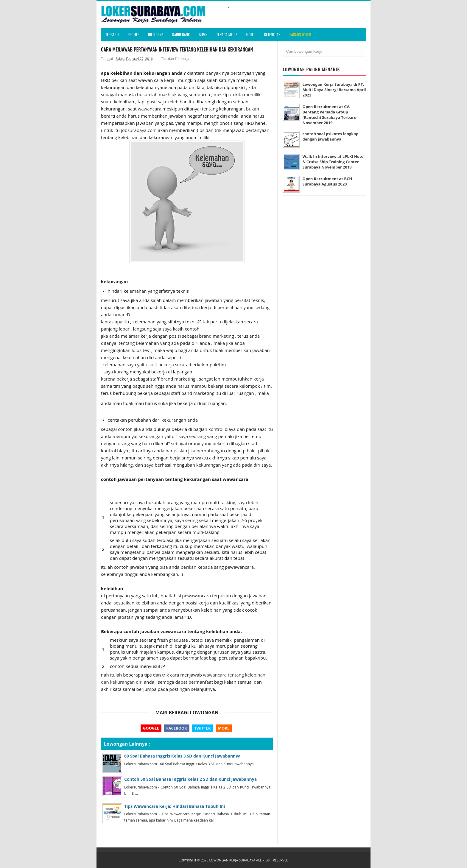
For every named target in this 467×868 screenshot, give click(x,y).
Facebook (177, 728)
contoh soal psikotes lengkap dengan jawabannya (331, 136)
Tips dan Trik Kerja (175, 59)
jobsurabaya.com (139, 130)
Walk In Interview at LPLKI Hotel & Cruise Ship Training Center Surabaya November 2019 (334, 162)
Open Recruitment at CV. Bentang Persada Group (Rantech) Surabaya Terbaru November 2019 (330, 115)
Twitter (202, 728)
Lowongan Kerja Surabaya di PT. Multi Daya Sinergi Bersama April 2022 (333, 90)
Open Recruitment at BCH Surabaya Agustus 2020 (327, 181)
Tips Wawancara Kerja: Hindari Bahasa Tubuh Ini (175, 806)
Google (151, 728)
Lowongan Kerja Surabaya (232, 860)
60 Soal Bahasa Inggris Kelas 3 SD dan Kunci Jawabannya (182, 756)
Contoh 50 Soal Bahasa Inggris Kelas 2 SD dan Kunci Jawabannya (190, 779)
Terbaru (112, 35)
